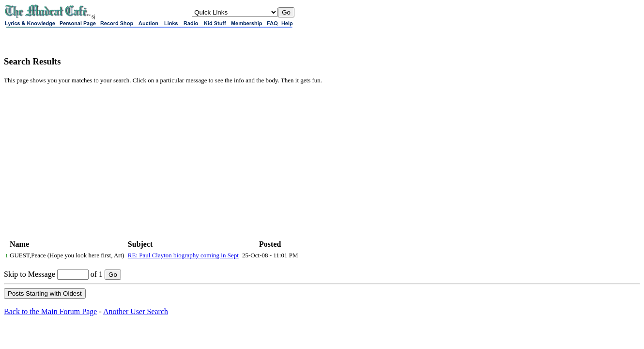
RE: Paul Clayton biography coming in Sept (183, 255)
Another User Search (136, 311)
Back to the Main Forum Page (50, 311)
